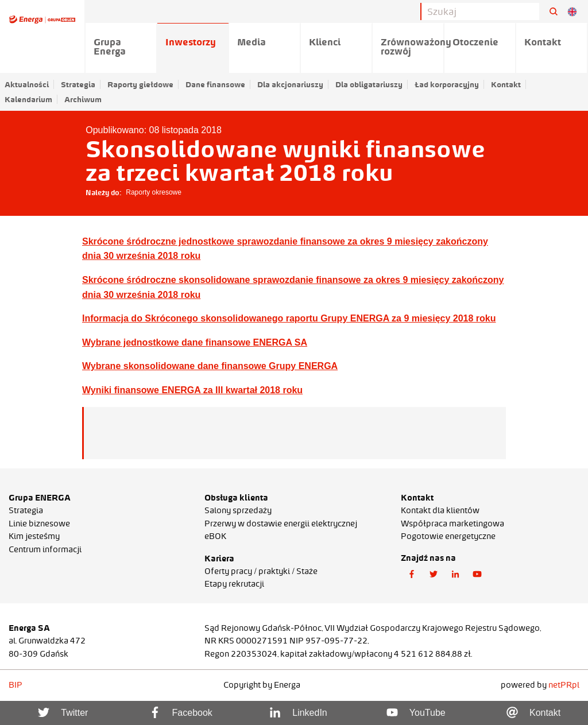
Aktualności (27, 84)
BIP (16, 685)
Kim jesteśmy (34, 536)
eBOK (215, 536)
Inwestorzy (191, 42)
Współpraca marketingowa (452, 524)
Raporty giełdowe (140, 84)
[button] (412, 575)
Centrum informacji (45, 549)
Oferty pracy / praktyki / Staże (261, 571)
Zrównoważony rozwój (413, 46)
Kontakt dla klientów (440, 510)
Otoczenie (475, 42)
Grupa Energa (110, 46)
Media (252, 42)
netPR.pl (564, 685)
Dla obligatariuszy (369, 84)
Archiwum (83, 99)
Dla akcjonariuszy (290, 84)
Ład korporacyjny (447, 84)
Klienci (325, 42)
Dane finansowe (215, 84)
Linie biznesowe (39, 524)
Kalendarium (28, 99)
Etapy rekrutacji (234, 584)
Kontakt (506, 84)
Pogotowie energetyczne (448, 536)
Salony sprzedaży (238, 510)
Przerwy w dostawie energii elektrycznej (281, 524)
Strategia (78, 84)
